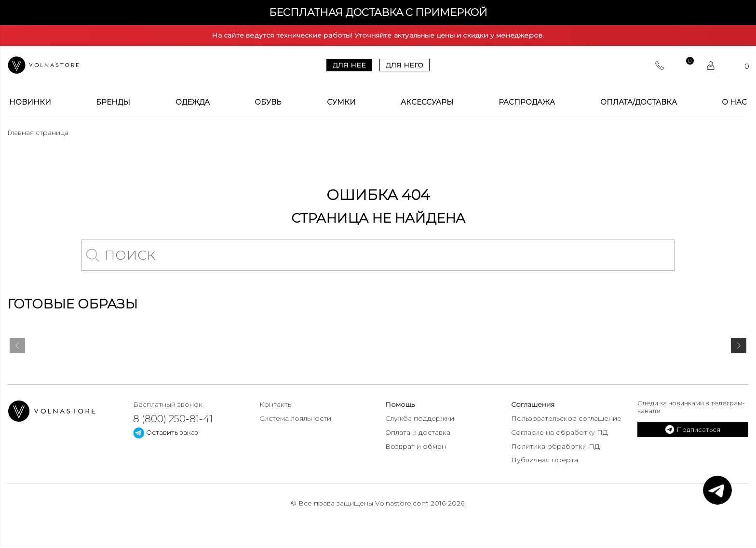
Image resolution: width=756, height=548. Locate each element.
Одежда (193, 102)
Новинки (30, 102)
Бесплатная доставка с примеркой (378, 12)
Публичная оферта (545, 460)
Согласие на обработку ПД (560, 432)
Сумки (341, 102)
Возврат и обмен (416, 446)
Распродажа (527, 102)
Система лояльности (295, 418)
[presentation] (17, 348)
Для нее (349, 65)
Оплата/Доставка (639, 102)
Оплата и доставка (418, 432)
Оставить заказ (166, 432)
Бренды (113, 102)
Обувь (268, 102)
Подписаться (693, 429)
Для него (405, 65)
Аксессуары (427, 102)
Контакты (276, 404)
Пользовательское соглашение (566, 418)
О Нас (734, 102)
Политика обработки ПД (555, 446)
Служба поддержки (420, 418)
